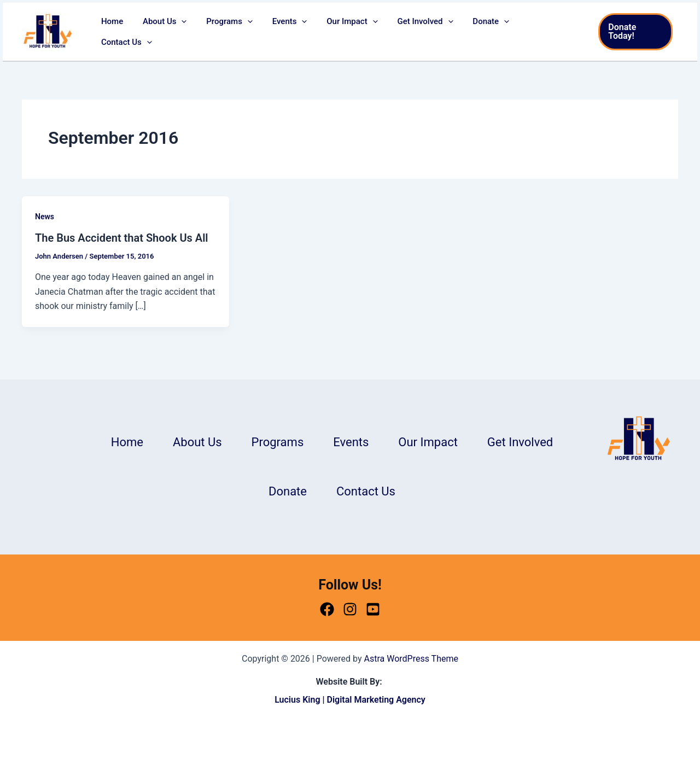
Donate (487, 32)
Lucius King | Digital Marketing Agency (350, 700)
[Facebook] (327, 609)
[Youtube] (373, 609)
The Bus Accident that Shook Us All (122, 238)
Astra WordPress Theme (411, 659)
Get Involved (424, 32)
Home (127, 32)
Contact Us (547, 32)
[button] (194, 32)
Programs (239, 32)
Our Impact (355, 32)
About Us (177, 32)
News (45, 217)
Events (295, 32)
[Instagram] (350, 609)
